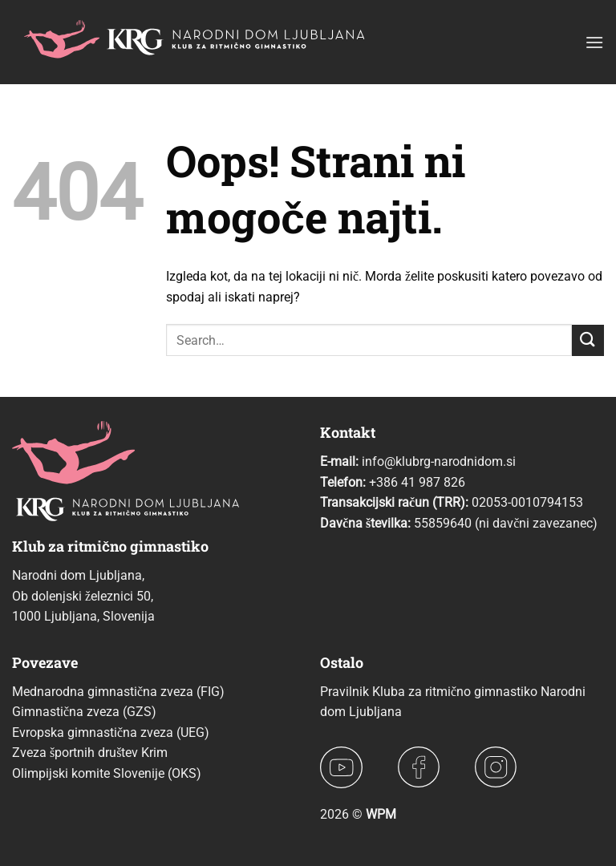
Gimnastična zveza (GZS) (84, 712)
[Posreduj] (588, 340)
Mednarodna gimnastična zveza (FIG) (118, 692)
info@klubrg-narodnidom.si (439, 461)
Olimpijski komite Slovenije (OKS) (107, 773)
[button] (594, 42)
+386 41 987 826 (417, 482)
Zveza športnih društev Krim (90, 753)
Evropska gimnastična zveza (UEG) (111, 732)
